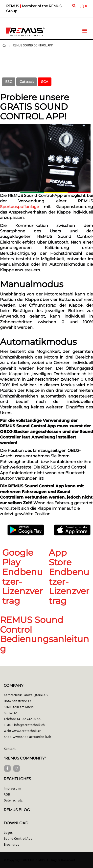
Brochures (11, 844)
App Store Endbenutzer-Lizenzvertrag (69, 577)
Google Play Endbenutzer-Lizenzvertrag (23, 577)
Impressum (12, 788)
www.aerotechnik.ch (27, 731)
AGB (7, 794)
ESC (9, 82)
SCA (45, 82)
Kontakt (10, 749)
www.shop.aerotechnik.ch (32, 737)
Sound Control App (18, 838)
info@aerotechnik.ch (29, 725)
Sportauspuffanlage (20, 207)
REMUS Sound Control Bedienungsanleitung (45, 634)
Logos (8, 832)
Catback (27, 82)
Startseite (4, 45)
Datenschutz (13, 800)
